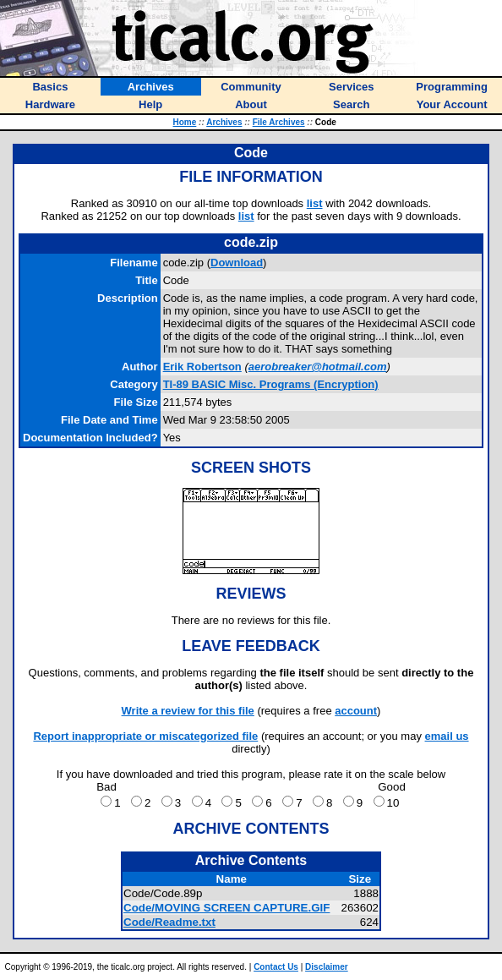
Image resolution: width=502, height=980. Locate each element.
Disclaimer (327, 967)
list (315, 203)
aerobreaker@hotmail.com (318, 367)
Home (185, 122)
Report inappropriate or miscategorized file (145, 736)
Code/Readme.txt (169, 922)
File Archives (279, 122)
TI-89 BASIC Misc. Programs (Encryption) (271, 384)
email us (447, 736)
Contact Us (276, 967)
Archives (224, 122)
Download (237, 263)
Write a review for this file (188, 711)
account (356, 711)
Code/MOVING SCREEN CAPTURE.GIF (226, 908)
